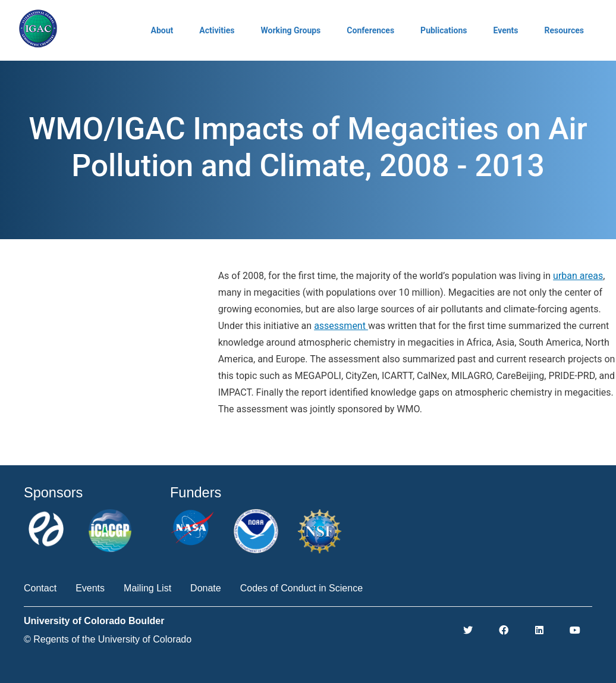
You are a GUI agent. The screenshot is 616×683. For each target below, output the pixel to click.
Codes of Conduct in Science (301, 588)
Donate (206, 588)
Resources (564, 30)
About (162, 30)
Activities (217, 30)
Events (505, 30)
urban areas (578, 276)
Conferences (370, 30)
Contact (40, 588)
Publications (444, 30)
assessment (341, 326)
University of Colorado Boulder (94, 621)
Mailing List (147, 588)
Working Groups (290, 30)
